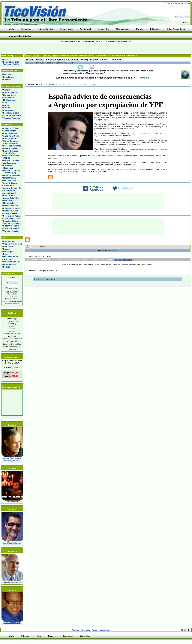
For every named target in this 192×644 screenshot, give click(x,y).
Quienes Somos (11, 257)
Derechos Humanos (12, 146)
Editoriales (8, 246)
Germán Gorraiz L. (12, 161)
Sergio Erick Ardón (12, 216)
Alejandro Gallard (11, 128)
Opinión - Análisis (11, 231)
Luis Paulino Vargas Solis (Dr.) (10, 197)
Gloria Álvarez (10, 163)
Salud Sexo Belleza (12, 115)
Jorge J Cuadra (10, 183)
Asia (5, 103)
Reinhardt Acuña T (12, 208)
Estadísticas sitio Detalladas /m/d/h (10, 63)
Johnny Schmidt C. (12, 188)
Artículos (36, 56)
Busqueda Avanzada (182, 17)
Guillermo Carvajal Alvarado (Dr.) (11, 172)
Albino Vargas (10, 131)
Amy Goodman (10, 133)
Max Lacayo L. (10, 201)
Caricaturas (9, 241)
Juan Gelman (9, 191)
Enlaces (7, 249)
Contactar (179, 3)
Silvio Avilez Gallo (11, 218)
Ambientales (9, 110)
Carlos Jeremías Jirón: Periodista (10, 142)
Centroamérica (10, 92)
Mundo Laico (9, 203)
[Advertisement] (46, 48)
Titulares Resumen (12, 118)
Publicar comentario (123, 260)
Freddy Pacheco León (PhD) (10, 152)
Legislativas (9, 77)
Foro (5, 254)
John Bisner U (10, 186)
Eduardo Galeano (11, 148)
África (6, 105)
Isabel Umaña (10, 178)
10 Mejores (8, 259)
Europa (7, 108)
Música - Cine (10, 264)
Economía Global (11, 113)
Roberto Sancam (11, 211)
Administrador (113, 250)
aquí (17, 304)
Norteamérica (9, 95)
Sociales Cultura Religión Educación (11, 222)
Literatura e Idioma (12, 262)
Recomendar (104, 630)
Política (7, 267)
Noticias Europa (50, 56)
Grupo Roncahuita (12, 175)
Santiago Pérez (10, 213)
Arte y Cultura (10, 138)
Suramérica (9, 98)
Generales (8, 75)
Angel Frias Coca (11, 136)
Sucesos (7, 80)
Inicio (6, 59)
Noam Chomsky (11, 206)
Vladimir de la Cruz (12, 228)
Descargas (8, 252)
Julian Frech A (10, 193)
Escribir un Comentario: (45, 279)
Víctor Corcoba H (11, 226)
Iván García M (10, 180)
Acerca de (168, 3)
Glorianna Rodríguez (7, 167)
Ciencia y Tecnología (13, 244)
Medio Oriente (10, 100)
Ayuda (187, 3)
